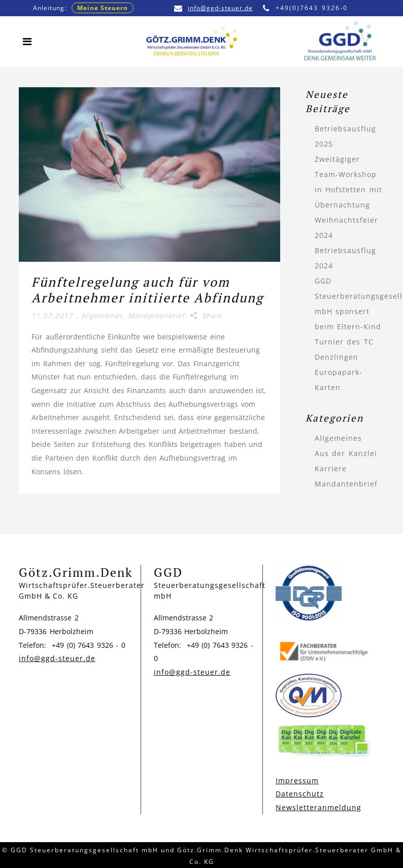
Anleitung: (83, 8)
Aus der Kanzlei (346, 453)
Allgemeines (102, 316)
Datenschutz (300, 794)
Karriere (331, 468)
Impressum (297, 780)
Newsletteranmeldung (318, 807)
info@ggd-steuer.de (213, 8)
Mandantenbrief (156, 316)
